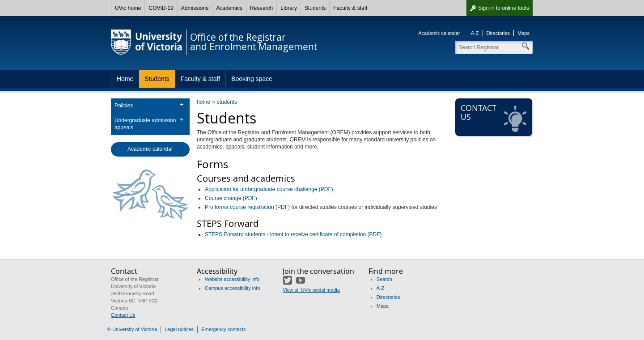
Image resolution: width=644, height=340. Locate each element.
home (203, 102)
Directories (498, 33)
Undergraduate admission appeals (145, 124)
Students (315, 8)
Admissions (195, 8)
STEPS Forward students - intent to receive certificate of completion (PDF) (293, 234)
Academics (229, 8)
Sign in (504, 8)
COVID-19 (161, 8)
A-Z (475, 33)
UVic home (128, 8)
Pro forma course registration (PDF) (247, 207)
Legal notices (179, 329)
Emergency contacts (224, 329)
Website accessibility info (232, 279)
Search (384, 279)
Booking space (252, 79)
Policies (124, 106)
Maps (523, 33)
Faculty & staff (350, 8)
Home (125, 79)
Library (289, 8)
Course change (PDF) (231, 198)
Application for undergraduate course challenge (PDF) (269, 189)
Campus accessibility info (233, 288)
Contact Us (123, 315)
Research (261, 8)
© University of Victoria (132, 329)
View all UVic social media (311, 290)
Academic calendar (439, 33)
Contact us (495, 117)
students (227, 102)
